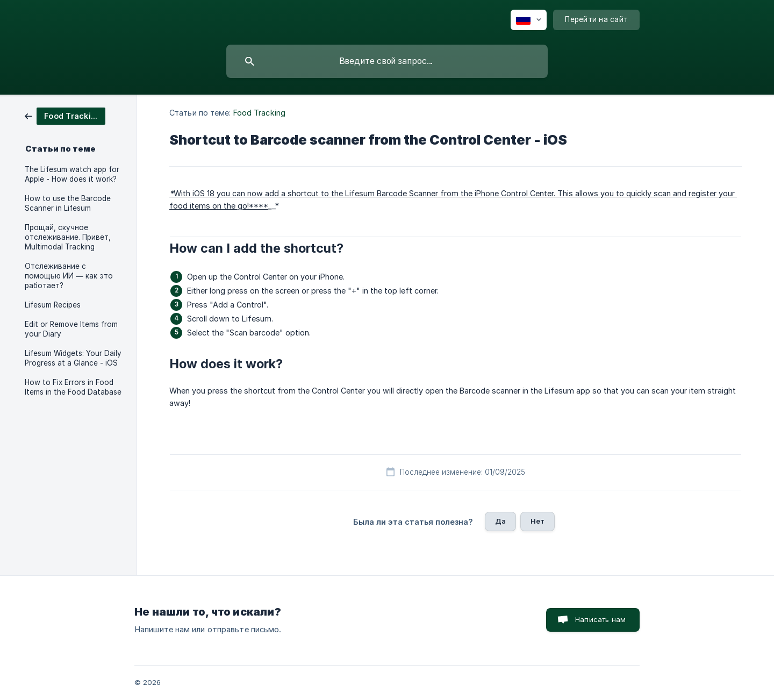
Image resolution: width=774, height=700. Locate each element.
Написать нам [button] (600, 619)
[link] (65, 115)
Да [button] (500, 521)
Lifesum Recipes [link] (53, 305)
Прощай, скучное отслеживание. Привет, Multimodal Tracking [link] (68, 237)
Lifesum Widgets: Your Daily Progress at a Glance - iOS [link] (73, 358)
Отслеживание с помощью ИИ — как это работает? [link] (69, 276)
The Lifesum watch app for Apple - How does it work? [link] (72, 174)
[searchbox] (387, 61)
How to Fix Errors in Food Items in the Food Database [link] (73, 387)
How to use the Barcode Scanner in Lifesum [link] (68, 203)
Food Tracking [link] (259, 113)
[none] (529, 20)
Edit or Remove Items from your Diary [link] (71, 329)
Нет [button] (537, 521)
